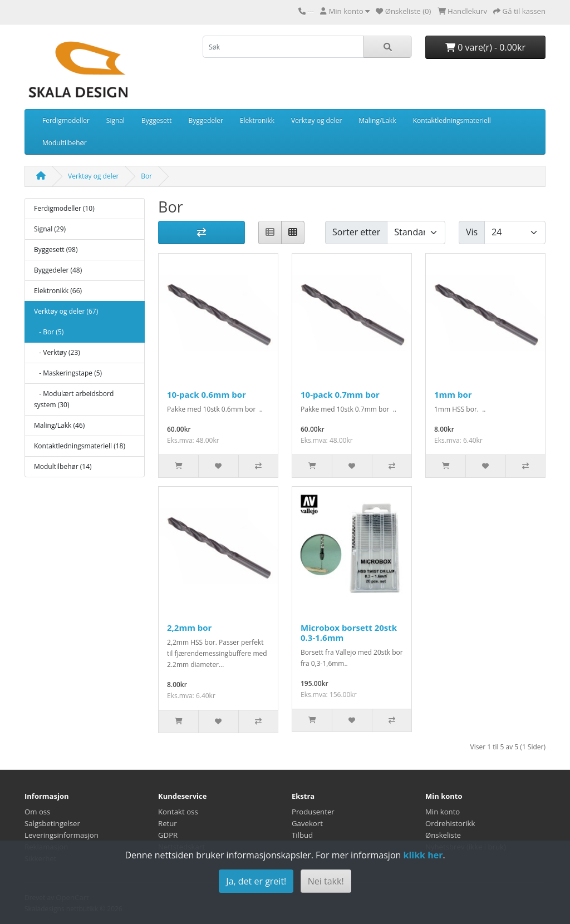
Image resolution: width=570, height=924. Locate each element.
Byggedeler (206, 120)
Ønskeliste (443, 835)
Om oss (37, 812)
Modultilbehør (65, 143)
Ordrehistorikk (450, 823)
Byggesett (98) (56, 249)
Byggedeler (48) (58, 270)
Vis (472, 232)
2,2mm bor (189, 627)
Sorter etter (356, 232)
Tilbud (302, 835)
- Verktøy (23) (57, 352)
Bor (146, 176)
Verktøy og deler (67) (66, 311)
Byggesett (157, 120)
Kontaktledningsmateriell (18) (80, 446)
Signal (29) (50, 229)
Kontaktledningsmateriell (452, 120)
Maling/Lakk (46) (59, 425)
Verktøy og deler (316, 120)
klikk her (423, 855)
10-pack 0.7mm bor (340, 394)
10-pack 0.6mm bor (207, 394)
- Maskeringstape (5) (68, 373)
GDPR (168, 835)
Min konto (443, 812)
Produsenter (313, 812)
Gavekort (307, 823)
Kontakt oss (178, 812)
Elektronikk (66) (58, 291)
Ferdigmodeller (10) (64, 208)
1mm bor (453, 394)
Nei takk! (326, 881)
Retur (168, 823)
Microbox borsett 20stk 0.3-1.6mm (349, 633)
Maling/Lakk (377, 120)
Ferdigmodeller (66, 120)
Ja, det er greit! (256, 881)
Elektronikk (257, 120)
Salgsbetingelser (52, 823)
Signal (116, 120)
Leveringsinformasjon (62, 835)
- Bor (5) (49, 332)
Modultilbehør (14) (63, 466)
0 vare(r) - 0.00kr (485, 47)
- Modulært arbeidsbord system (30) (74, 399)
